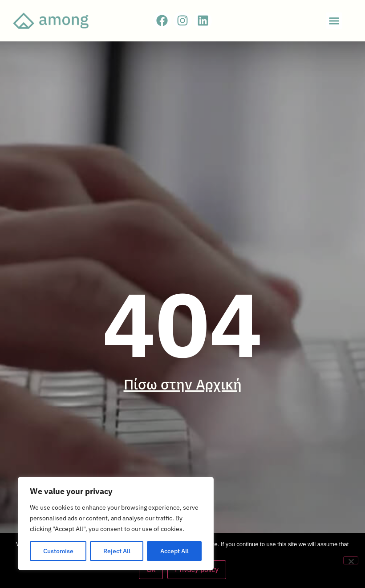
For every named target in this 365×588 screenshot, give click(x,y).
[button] (334, 21)
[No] (351, 560)
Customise (58, 551)
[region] (116, 523)
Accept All (174, 551)
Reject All (117, 551)
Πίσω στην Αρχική (183, 384)
